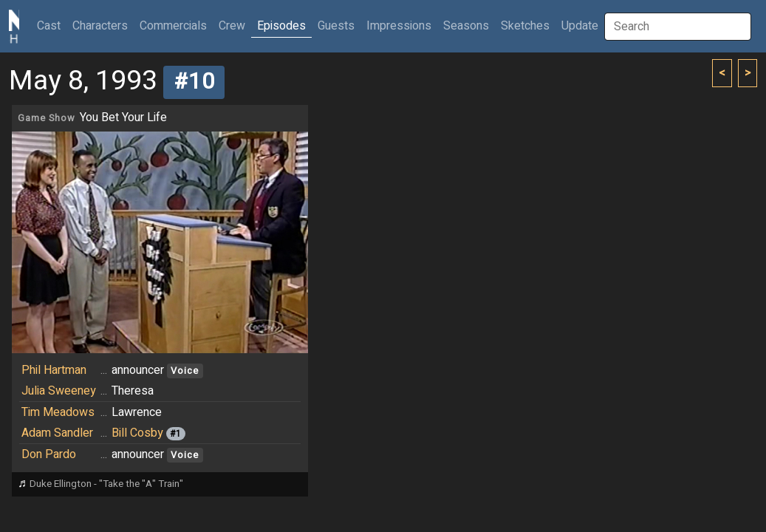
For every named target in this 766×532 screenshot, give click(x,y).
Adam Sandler (57, 433)
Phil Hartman (54, 370)
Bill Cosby (137, 433)
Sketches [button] (525, 26)
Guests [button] (336, 26)
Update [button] (580, 26)
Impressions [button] (399, 26)
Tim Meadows (58, 412)
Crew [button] (232, 26)
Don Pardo (49, 454)
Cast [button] (52, 25)
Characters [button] (100, 26)
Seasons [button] (466, 26)
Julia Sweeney (59, 391)
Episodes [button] (281, 26)
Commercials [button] (173, 26)
